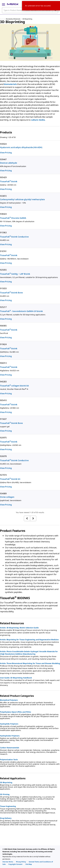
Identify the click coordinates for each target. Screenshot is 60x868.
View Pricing (6, 153)
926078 (3, 456)
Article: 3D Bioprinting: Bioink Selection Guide (19, 628)
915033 (3, 288)
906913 (3, 363)
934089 (3, 493)
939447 (3, 159)
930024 (3, 144)
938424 (3, 214)
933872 (3, 196)
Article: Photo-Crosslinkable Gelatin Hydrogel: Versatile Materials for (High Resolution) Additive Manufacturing (29, 653)
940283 (3, 382)
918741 (3, 251)
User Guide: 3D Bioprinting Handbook (16, 678)
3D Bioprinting (27, 19)
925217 (3, 307)
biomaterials (11, 84)
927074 (3, 475)
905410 (3, 400)
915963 (3, 232)
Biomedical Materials (13, 19)
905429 (3, 177)
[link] (8, 862)
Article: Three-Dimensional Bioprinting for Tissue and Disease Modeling (30, 663)
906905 (3, 326)
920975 (3, 438)
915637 (3, 419)
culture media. (38, 120)
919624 (3, 344)
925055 (3, 270)
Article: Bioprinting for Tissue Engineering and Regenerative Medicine (29, 640)
